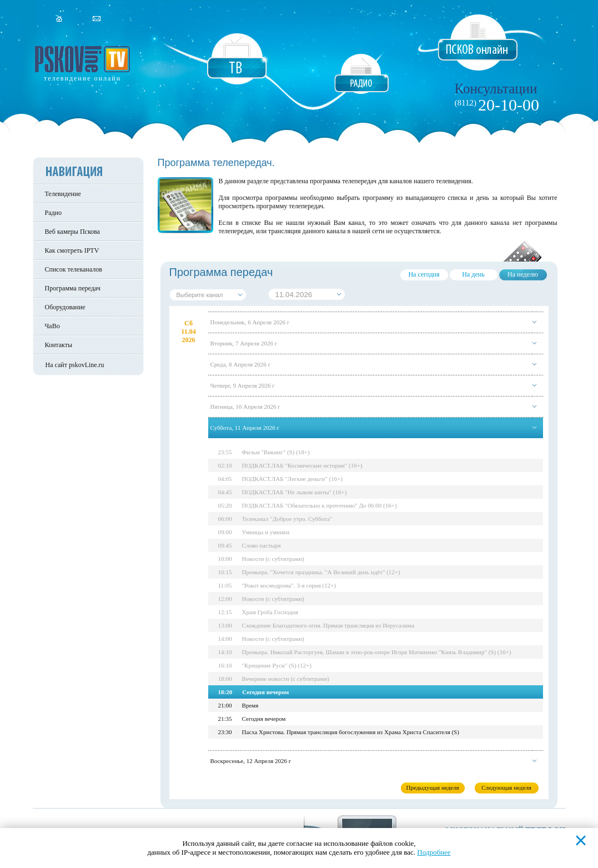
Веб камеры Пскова (72, 232)
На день (473, 274)
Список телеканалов (74, 269)
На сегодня (424, 274)
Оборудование (65, 307)
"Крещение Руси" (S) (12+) (277, 665)
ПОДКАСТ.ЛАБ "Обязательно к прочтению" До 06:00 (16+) (320, 505)
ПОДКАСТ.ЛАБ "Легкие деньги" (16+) (293, 479)
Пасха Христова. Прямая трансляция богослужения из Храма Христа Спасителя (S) (351, 732)
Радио (54, 213)
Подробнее (434, 852)
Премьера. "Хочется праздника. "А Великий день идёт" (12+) (322, 572)
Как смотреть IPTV (72, 250)
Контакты (59, 345)
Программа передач (73, 288)
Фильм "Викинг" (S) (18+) (277, 452)
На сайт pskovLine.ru (75, 365)
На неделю (523, 274)
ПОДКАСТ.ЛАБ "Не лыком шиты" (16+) (295, 492)
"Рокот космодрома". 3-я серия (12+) (290, 585)
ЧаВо (52, 326)
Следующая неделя (506, 787)
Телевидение (63, 194)
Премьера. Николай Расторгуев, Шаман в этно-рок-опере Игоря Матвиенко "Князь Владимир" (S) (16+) (377, 652)
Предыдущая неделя (432, 787)
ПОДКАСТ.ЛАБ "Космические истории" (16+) (303, 465)
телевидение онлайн (82, 78)
